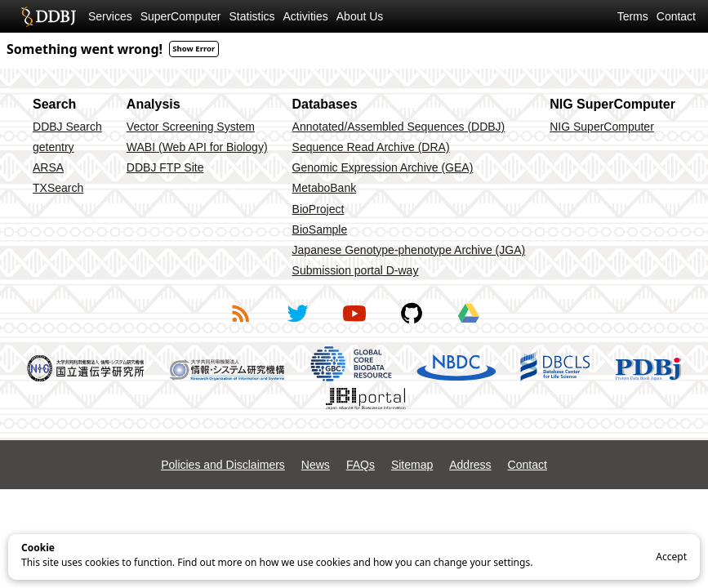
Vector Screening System (191, 127)
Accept (671, 557)
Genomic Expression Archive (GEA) (383, 167)
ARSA (48, 167)
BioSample (320, 229)
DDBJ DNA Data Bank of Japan (49, 16)
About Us (360, 16)
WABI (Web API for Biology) (197, 147)
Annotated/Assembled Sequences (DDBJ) (399, 127)
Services (110, 16)
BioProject (318, 209)
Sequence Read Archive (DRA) (371, 147)
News (316, 465)
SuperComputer (181, 16)
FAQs (361, 465)
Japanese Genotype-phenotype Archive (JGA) (409, 250)
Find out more (209, 562)
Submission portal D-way (356, 270)
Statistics (252, 16)
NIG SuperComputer (602, 127)
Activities (306, 16)
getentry (53, 147)
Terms (633, 16)
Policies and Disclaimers (223, 465)
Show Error (194, 49)
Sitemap (412, 465)
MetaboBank (325, 188)
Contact (676, 16)
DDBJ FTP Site (165, 167)
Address (470, 465)
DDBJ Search (67, 127)
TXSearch (58, 188)
